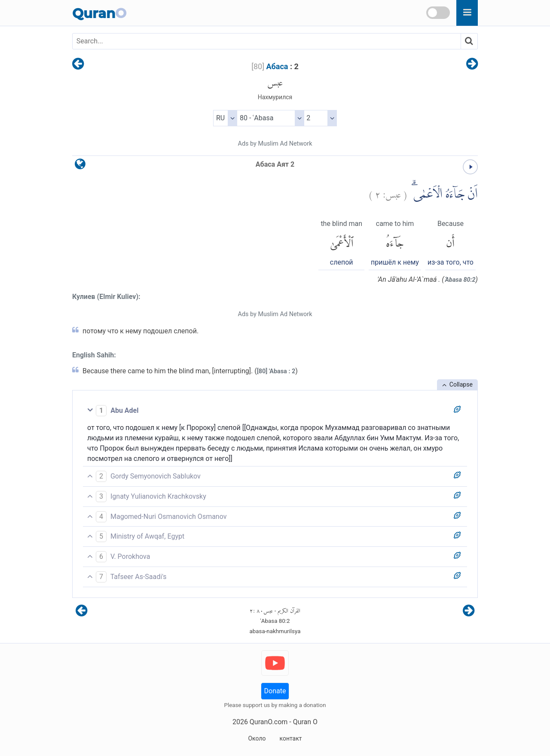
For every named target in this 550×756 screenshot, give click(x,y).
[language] (80, 166)
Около (257, 738)
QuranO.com (269, 722)
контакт (290, 738)
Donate (275, 691)
